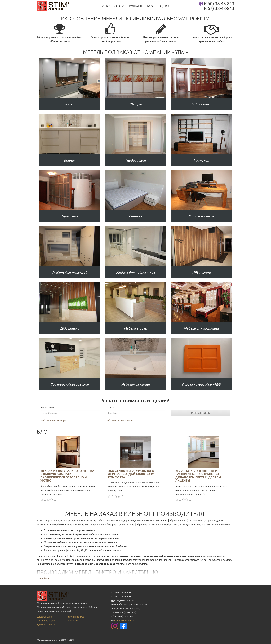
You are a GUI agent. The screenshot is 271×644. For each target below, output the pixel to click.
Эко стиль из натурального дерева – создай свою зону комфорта (131, 474)
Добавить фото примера (119, 420)
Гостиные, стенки (47, 621)
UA (159, 6)
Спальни (73, 621)
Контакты (136, 6)
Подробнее (43, 578)
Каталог (120, 6)
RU (167, 6)
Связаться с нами (124, 620)
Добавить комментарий (54, 420)
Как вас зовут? (48, 407)
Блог (151, 6)
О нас (106, 6)
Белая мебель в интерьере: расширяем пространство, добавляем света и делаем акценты (198, 476)
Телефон (110, 407)
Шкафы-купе (44, 617)
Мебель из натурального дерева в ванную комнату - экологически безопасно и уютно (67, 476)
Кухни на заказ (76, 617)
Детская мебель (46, 625)
